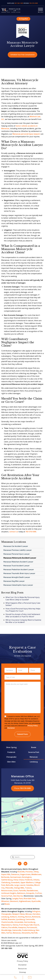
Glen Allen (11, 762)
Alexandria (26, 933)
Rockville (21, 872)
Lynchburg (20, 919)
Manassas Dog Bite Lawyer (14, 581)
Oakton (4, 927)
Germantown (16, 877)
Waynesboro (6, 925)
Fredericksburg (28, 930)
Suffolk (4, 919)
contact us (14, 532)
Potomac (29, 872)
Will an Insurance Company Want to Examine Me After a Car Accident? (23, 621)
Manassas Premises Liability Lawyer (17, 550)
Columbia (30, 885)
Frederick (11, 752)
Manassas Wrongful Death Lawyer (17, 577)
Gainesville (17, 930)
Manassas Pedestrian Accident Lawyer (19, 570)
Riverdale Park (30, 899)
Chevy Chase (19, 880)
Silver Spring (11, 747)
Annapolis (30, 893)
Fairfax (9, 933)
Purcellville (13, 927)
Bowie (34, 747)
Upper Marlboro (27, 882)
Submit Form (22, 734)
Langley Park (17, 899)
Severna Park (34, 752)
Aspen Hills (6, 874)
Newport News (18, 914)
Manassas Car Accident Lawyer (16, 546)
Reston (28, 917)
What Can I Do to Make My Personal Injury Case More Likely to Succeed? (23, 598)
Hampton (22, 927)
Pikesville (9, 888)
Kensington (27, 877)
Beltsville (10, 885)
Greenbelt (15, 882)
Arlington (36, 911)
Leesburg (34, 762)
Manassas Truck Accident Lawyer (16, 566)
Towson (28, 888)
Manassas (34, 757)
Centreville (30, 919)
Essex (16, 891)
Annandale (19, 922)
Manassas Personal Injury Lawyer (17, 554)
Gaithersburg (7, 880)
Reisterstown (7, 891)
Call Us (15, 978)
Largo (17, 885)
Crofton (38, 893)
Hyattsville (36, 901)
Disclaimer (11, 728)
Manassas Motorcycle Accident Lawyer (20, 558)
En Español (23, 19)
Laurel (22, 885)
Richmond (36, 917)
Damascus (15, 874)
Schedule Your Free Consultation (22, 55)
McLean (29, 914)
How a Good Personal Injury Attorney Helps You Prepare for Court (23, 610)
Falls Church (34, 925)
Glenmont (14, 901)
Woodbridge (6, 930)
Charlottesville (7, 922)
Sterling (21, 917)
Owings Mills (19, 888)
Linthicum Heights (9, 893)
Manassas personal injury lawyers (26, 134)
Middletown (36, 874)
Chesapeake (11, 757)
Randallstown (32, 891)
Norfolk (34, 933)
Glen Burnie (18, 896)
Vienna (15, 925)
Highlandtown (25, 901)
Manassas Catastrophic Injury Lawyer (18, 585)
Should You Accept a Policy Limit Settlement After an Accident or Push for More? (23, 615)
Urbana (36, 880)
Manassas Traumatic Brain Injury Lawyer (19, 573)
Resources (22, 969)
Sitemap (23, 972)
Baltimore (21, 893)
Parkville (22, 891)
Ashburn (13, 917)
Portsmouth (32, 927)
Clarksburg (6, 882)
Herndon (36, 914)
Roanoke (11, 919)
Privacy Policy (33, 726)
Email (30, 978)
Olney (36, 872)
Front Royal (24, 925)
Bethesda (5, 877)
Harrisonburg (30, 922)
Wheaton (5, 901)
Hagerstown (25, 874)
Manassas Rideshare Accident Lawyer (18, 562)
